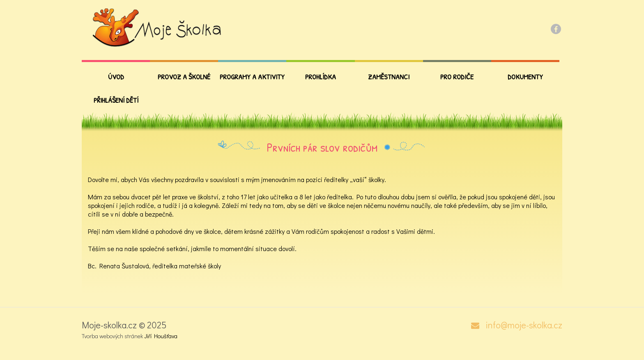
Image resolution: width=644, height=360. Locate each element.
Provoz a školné (184, 77)
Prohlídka (321, 77)
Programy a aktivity (252, 77)
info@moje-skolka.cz (524, 325)
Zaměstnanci (389, 77)
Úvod (116, 77)
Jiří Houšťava (161, 336)
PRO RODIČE (457, 77)
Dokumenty (525, 77)
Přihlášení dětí (116, 100)
